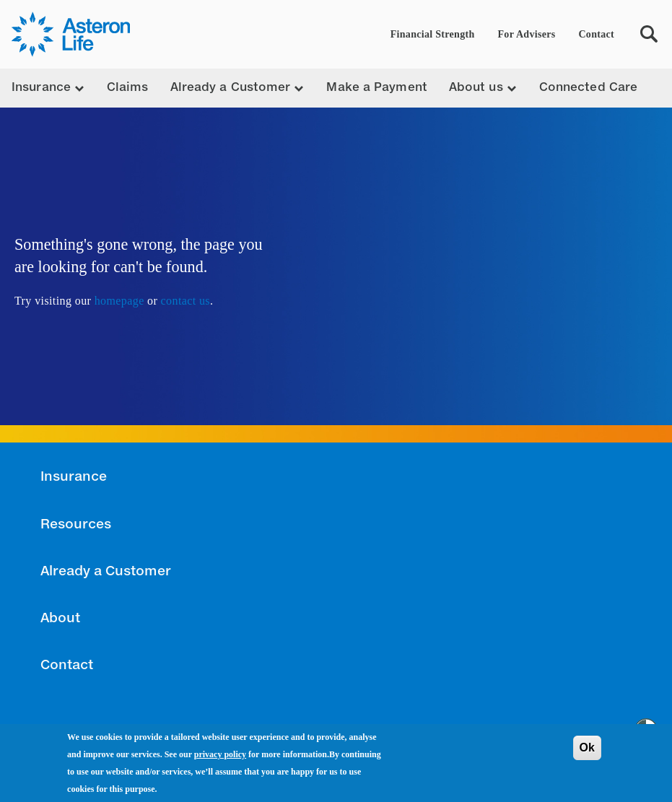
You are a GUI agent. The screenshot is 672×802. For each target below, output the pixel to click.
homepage (119, 301)
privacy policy (220, 755)
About (60, 619)
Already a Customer (106, 572)
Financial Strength (433, 34)
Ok (587, 748)
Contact (596, 34)
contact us (186, 301)
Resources (76, 525)
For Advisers (527, 34)
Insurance (74, 477)
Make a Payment (376, 88)
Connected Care (588, 88)
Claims (128, 88)
